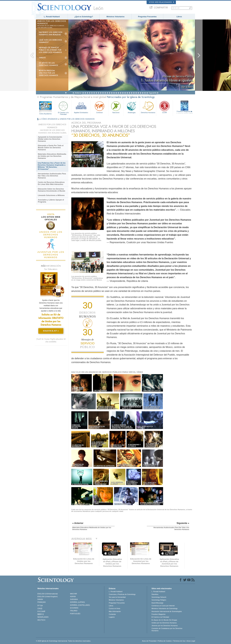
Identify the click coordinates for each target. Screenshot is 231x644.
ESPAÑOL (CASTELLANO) (80, 605)
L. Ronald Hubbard (52, 17)
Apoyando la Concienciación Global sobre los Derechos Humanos (50, 139)
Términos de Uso (179, 641)
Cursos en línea (114, 608)
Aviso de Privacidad (149, 641)
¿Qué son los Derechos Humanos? (50, 41)
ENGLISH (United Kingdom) (48, 597)
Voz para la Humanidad (117, 597)
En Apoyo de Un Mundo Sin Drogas (164, 620)
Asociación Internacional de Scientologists (167, 611)
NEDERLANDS (43, 617)
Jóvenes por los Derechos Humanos (164, 626)
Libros (179, 17)
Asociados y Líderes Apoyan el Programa (51, 201)
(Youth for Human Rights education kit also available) (51, 340)
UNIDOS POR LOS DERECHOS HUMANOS (77, 119)
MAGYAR (74, 594)
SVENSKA (74, 599)
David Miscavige (157, 603)
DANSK (40, 599)
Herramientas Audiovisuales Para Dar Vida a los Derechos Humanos (52, 176)
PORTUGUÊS (75, 614)
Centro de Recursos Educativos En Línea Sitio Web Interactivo (51, 183)
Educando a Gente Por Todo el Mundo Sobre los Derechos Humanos (51, 148)
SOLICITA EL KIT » (51, 331)
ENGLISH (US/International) (48, 594)
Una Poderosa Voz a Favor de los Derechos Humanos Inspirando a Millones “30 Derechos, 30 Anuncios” (52, 166)
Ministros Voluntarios (115, 17)
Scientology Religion (159, 600)
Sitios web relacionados (161, 2)
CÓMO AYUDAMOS (50, 119)
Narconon (116, 107)
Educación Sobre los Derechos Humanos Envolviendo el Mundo (51, 190)
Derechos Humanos (148, 107)
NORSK (73, 597)
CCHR (164, 107)
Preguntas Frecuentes (147, 17)
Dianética (155, 594)
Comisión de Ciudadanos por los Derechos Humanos (167, 629)
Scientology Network (159, 597)
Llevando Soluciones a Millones (51, 195)
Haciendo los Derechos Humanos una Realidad (51, 33)
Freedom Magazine (185, 112)
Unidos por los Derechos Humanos (164, 623)
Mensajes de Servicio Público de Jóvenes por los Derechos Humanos (50, 50)
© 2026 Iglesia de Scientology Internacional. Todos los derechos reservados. (63, 641)
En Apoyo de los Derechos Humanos (48, 64)
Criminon (100, 107)
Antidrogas (132, 107)
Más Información (115, 611)
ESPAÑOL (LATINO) (77, 602)
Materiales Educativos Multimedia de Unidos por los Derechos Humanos (52, 156)
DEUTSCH (41, 620)
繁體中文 (41, 614)
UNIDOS (42, 58)
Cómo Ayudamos (46, 114)
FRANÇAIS (42, 602)
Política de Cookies (165, 641)
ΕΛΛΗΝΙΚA (74, 608)
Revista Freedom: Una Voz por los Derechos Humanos (48, 73)
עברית (40, 605)
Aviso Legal (191, 641)
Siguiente (153, 93)
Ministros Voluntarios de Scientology (164, 608)
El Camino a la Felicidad (63, 108)
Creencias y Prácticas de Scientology (122, 594)
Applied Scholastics (81, 107)
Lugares (112, 617)
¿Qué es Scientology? (84, 17)
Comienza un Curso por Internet (163, 606)
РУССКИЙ (41, 611)
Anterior (78, 93)
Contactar (112, 614)
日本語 (40, 608)
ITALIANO (74, 611)
